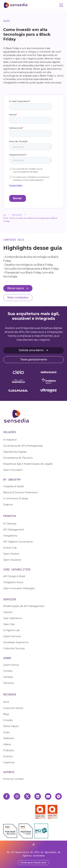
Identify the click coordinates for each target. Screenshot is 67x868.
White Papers (11, 726)
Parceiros (9, 683)
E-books (8, 720)
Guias (6, 732)
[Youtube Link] (48, 796)
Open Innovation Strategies (19, 588)
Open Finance (11, 554)
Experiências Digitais (15, 452)
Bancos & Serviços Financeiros (20, 492)
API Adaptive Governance (18, 542)
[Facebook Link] (7, 796)
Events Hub (10, 548)
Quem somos (11, 665)
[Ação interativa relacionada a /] (4, 215)
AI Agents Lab (11, 630)
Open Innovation (13, 470)
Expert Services (12, 636)
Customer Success (14, 648)
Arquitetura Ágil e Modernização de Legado (28, 464)
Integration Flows (13, 582)
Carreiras (8, 677)
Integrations (10, 536)
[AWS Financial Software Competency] (26, 831)
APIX (6, 702)
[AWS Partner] (11, 831)
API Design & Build (14, 576)
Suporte (8, 612)
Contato (8, 671)
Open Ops (9, 624)
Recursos (17, 215)
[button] (60, 5)
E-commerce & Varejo (16, 498)
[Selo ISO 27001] (41, 812)
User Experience (13, 618)
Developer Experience (16, 642)
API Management (14, 530)
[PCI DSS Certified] (41, 831)
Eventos (8, 756)
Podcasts (9, 750)
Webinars (9, 738)
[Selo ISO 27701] (52, 812)
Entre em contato (14, 779)
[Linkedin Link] (38, 796)
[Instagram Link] (17, 796)
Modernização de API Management (24, 606)
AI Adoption (10, 440)
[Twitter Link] (27, 796)
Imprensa (9, 762)
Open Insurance (12, 560)
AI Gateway (10, 524)
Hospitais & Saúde (14, 486)
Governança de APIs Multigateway (23, 446)
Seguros (8, 504)
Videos (7, 744)
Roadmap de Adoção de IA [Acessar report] (33, 863)
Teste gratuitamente (33, 360)
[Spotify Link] (59, 796)
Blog (6, 714)
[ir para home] (16, 5)
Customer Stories (13, 708)
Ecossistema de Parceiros (18, 458)
